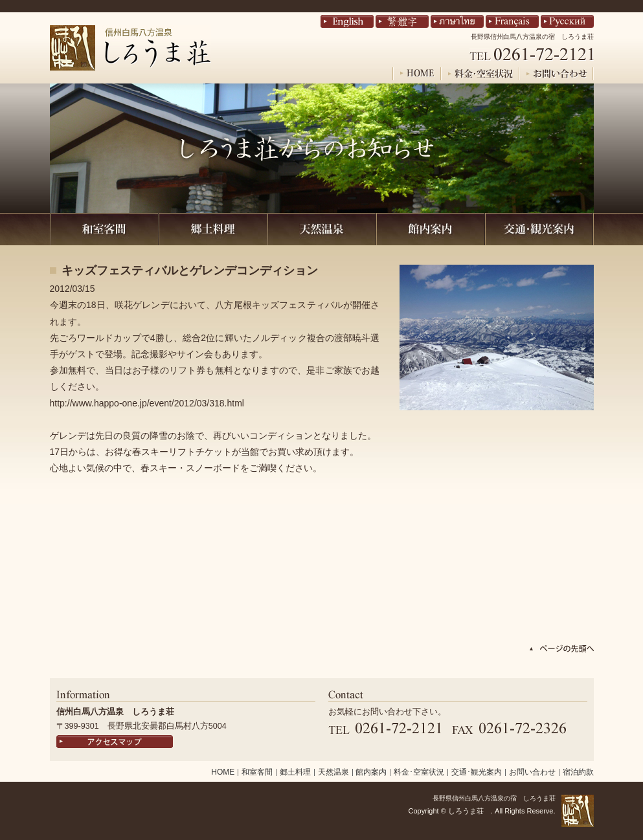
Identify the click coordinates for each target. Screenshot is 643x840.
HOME (223, 772)
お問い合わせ (532, 772)
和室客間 (257, 772)
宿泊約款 (578, 772)
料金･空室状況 (419, 772)
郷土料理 (295, 772)
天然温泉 (333, 772)
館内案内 (371, 772)
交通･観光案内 (477, 772)
